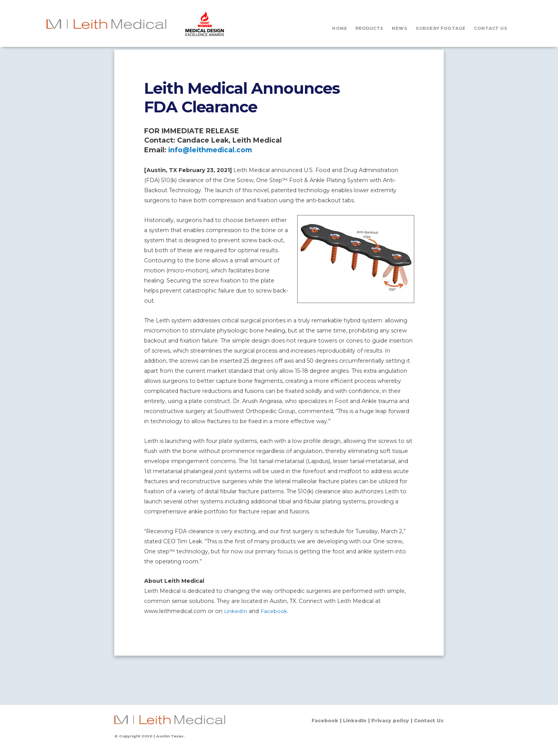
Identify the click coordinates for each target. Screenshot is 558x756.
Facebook (275, 611)
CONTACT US (491, 28)
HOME (339, 28)
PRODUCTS (369, 28)
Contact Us (428, 721)
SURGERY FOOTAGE (441, 28)
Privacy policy (388, 721)
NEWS (400, 28)
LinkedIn (236, 611)
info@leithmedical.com (211, 150)
